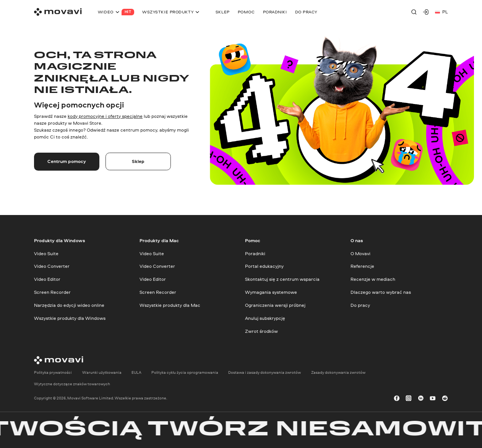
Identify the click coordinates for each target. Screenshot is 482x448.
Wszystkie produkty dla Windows (70, 318)
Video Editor (47, 279)
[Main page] (58, 12)
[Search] (414, 12)
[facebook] (397, 398)
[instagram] (409, 398)
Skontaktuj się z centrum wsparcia (282, 279)
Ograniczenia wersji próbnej (275, 305)
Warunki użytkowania (102, 372)
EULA (136, 372)
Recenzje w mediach (373, 279)
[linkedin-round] (421, 398)
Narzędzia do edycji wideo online (69, 305)
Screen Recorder (52, 292)
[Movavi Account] (426, 12)
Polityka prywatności (53, 372)
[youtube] (433, 398)
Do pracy (360, 305)
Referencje (362, 266)
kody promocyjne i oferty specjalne (105, 116)
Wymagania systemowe (271, 292)
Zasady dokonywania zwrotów (338, 372)
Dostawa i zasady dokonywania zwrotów (265, 372)
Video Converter (52, 266)
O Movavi (360, 253)
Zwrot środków (261, 331)
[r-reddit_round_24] (445, 398)
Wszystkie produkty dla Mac (170, 305)
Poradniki (255, 253)
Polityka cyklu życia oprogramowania (185, 372)
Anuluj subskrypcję (265, 318)
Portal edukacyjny (264, 266)
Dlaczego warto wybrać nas (381, 292)
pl (441, 12)
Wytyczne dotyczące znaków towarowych (72, 384)
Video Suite (46, 253)
